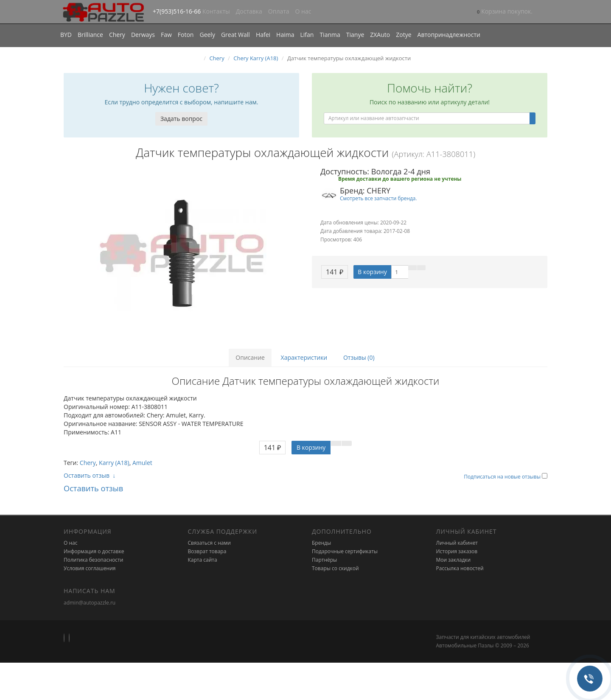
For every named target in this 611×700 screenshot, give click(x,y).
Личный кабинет (457, 543)
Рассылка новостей (460, 568)
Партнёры (324, 560)
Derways (143, 35)
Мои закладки (454, 560)
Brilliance (90, 35)
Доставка (249, 11)
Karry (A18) (114, 463)
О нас (303, 11)
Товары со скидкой (335, 568)
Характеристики (304, 357)
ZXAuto (380, 35)
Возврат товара (207, 551)
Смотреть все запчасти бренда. (378, 198)
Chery (117, 35)
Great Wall (235, 35)
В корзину (372, 272)
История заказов (457, 551)
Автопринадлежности (449, 35)
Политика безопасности (93, 560)
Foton (186, 35)
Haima (285, 35)
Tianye (355, 35)
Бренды (321, 543)
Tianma (330, 35)
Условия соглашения (90, 568)
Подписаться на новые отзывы (503, 477)
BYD (66, 35)
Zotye (404, 35)
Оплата (279, 11)
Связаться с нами (209, 543)
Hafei (263, 35)
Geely (207, 35)
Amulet (142, 463)
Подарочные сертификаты (345, 551)
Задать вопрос (181, 119)
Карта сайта (203, 560)
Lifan (307, 35)
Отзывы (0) (359, 357)
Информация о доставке (94, 551)
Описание (250, 357)
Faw (166, 35)
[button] (505, 12)
